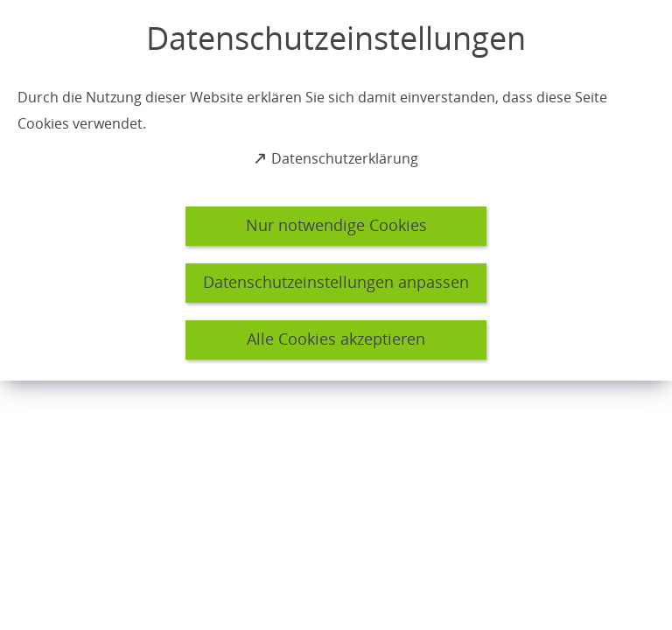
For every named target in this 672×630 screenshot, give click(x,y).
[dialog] (336, 190)
